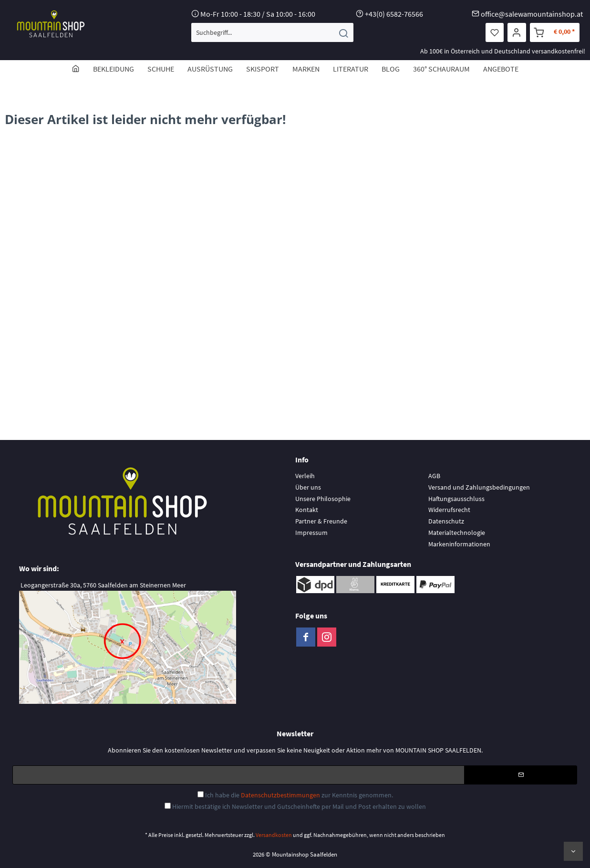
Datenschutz (446, 521)
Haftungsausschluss (456, 499)
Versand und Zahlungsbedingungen (479, 487)
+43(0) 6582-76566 (394, 14)
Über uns (308, 487)
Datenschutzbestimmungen (280, 795)
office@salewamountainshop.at (532, 14)
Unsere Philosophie (323, 499)
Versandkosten (274, 835)
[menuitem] (273, 32)
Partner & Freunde (321, 521)
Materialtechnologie (457, 533)
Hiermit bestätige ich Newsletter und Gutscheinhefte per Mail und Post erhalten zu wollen (299, 806)
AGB (434, 476)
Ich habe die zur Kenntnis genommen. (299, 795)
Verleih (305, 476)
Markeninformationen (459, 544)
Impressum (311, 533)
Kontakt (307, 510)
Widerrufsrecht (449, 510)
